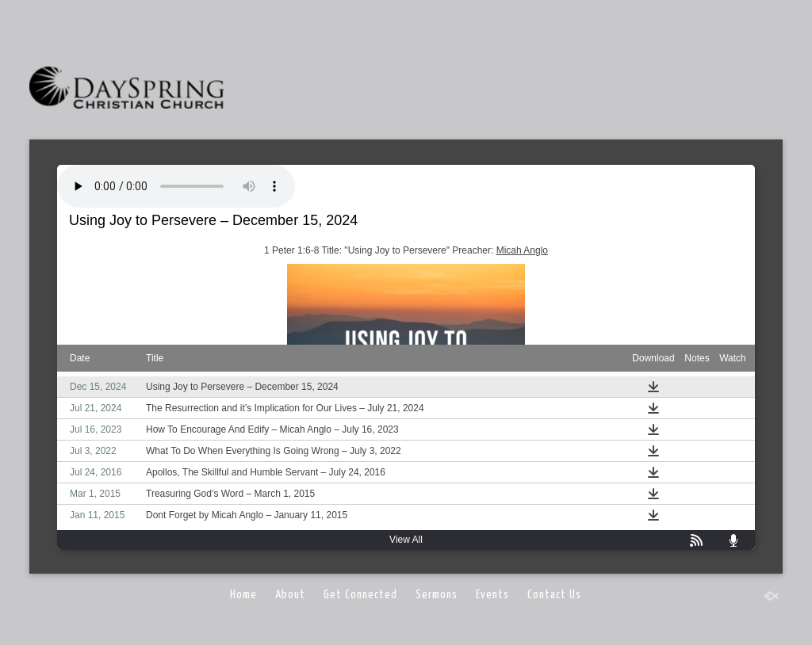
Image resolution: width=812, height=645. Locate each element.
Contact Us (554, 595)
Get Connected (360, 595)
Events (492, 595)
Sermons (437, 595)
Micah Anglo (522, 250)
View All (406, 540)
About (290, 595)
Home (243, 595)
